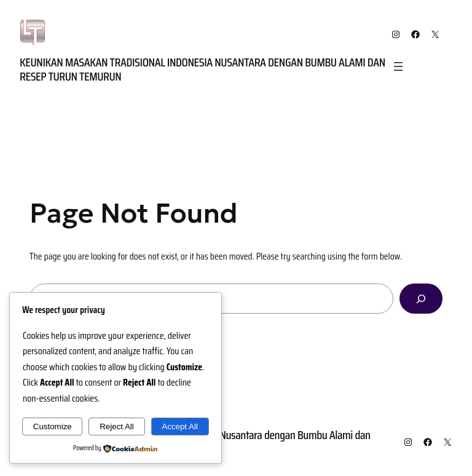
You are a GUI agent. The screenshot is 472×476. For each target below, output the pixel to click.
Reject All (117, 426)
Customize (53, 426)
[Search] (421, 299)
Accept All (180, 426)
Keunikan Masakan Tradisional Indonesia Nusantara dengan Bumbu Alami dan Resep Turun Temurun (203, 69)
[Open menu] (398, 66)
